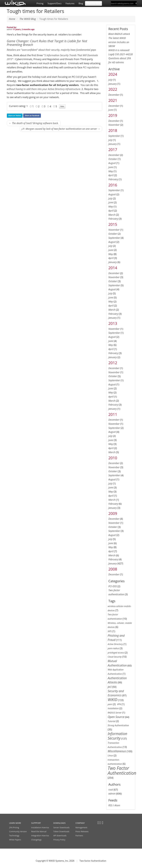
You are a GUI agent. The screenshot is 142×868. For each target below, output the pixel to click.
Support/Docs (54, 3)
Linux (110, 756)
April (111, 175)
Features (70, 3)
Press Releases (82, 831)
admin (10, 29)
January (113, 84)
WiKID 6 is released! (119, 50)
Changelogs (36, 840)
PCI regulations (91, 67)
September (114, 136)
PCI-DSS (113, 586)
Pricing (40, 3)
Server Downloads (61, 827)
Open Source (116, 717)
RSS (110, 805)
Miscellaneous (117, 751)
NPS (110, 631)
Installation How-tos (40, 827)
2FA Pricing (14, 827)
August (112, 163)
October (113, 159)
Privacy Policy (59, 840)
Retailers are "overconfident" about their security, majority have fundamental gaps (51, 50)
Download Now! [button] (93, 3)
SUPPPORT (36, 823)
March (112, 215)
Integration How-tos (40, 836)
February (113, 179)
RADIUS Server (115, 713)
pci (110, 687)
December (114, 95)
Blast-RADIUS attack (119, 34)
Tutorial (112, 721)
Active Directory (115, 644)
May (111, 171)
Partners (79, 836)
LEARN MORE (15, 823)
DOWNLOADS (59, 823)
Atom (117, 805)
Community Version (18, 831)
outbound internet (45, 93)
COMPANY (80, 823)
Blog (81, 3)
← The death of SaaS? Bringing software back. (34, 123)
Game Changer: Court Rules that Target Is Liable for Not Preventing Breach (47, 43)
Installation (113, 708)
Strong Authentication (118, 725)
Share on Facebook (32, 116)
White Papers (15, 840)
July (110, 80)
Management (81, 827)
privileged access (116, 653)
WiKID (112, 700)
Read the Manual (39, 831)
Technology (14, 836)
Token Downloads (61, 831)
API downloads (60, 836)
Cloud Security (115, 657)
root (111, 790)
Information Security (117, 736)
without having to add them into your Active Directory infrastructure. (44, 89)
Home (12, 19)
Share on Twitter (15, 116)
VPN (119, 704)
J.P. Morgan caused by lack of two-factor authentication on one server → (61, 129)
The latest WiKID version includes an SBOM (119, 42)
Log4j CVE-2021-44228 (121, 54)
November (114, 125)
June (111, 110)
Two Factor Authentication (122, 770)
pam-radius (113, 648)
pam (110, 704)
